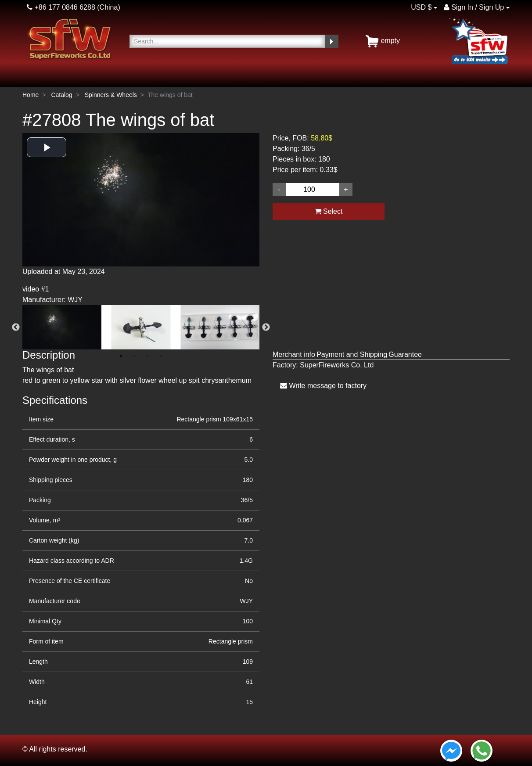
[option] (141, 219)
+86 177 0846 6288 (61, 7)
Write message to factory (323, 386)
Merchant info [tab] (294, 354)
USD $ (421, 7)
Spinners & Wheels (111, 95)
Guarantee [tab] (405, 354)
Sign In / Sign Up (474, 7)
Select (329, 211)
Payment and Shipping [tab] (352, 354)
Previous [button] (16, 327)
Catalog (61, 95)
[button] (47, 147)
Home (31, 95)
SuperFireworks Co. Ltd (337, 365)
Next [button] (266, 327)
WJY (246, 601)
